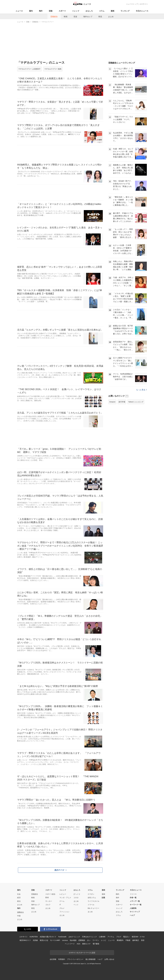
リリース (133, 894)
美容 (143, 940)
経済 (19, 898)
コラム (102, 11)
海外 (41, 11)
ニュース (19, 11)
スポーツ (62, 11)
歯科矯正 (136, 940)
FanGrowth (62, 937)
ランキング (125, 11)
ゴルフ (48, 905)
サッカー (49, 901)
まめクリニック (74, 937)
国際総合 (20, 912)
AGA (78, 944)
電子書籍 (96, 944)
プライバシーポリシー (75, 959)
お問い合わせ (109, 959)
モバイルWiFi (55, 940)
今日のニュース (142, 11)
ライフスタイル (93, 901)
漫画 (112, 11)
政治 (19, 901)
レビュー (63, 894)
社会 (19, 894)
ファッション (64, 912)
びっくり (77, 894)
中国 (19, 916)
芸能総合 (54, 17)
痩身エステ (86, 944)
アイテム (111, 937)
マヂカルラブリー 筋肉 (53, 69)
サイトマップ (135, 912)
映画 (66, 17)
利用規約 (62, 959)
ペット (76, 905)
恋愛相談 (82, 940)
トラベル (91, 905)
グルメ (62, 908)
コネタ (76, 898)
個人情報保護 (90, 959)
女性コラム (92, 898)
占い (89, 940)
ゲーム (62, 901)
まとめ (111, 17)
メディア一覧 (135, 901)
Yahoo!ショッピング (136, 402)
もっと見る (142, 390)
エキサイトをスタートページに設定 (82, 953)
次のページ (60, 870)
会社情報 (53, 959)
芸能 (51, 11)
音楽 (75, 17)
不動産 (128, 940)
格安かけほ (44, 940)
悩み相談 (73, 940)
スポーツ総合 (50, 894)
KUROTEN (34, 937)
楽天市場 (122, 402)
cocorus (65, 940)
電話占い (126, 937)
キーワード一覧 (136, 905)
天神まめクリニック (89, 937)
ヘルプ (132, 915)
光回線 (35, 940)
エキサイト (144, 4)
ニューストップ (132, 4)
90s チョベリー (93, 908)
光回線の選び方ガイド (48, 937)
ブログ (119, 937)
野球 (47, 898)
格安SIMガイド (25, 940)
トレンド (76, 11)
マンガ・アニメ (65, 898)
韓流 (100, 17)
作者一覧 (133, 898)
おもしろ (89, 11)
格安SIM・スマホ (138, 937)
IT (60, 905)
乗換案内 (120, 940)
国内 (31, 11)
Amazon (112, 402)
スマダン (91, 894)
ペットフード (70, 944)
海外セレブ (88, 17)
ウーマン (96, 940)
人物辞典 (133, 908)
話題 (103, 898)
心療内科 (102, 937)
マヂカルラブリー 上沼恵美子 (29, 69)
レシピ (104, 940)
